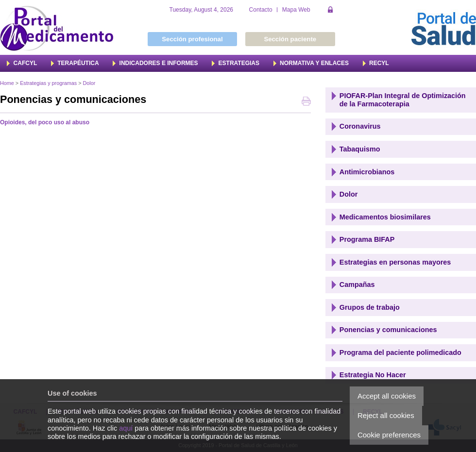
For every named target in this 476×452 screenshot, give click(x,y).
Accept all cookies (387, 396)
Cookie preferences (389, 435)
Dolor (89, 83)
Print (306, 102)
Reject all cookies (386, 415)
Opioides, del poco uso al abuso (45, 122)
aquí (126, 428)
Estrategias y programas (48, 83)
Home (7, 83)
